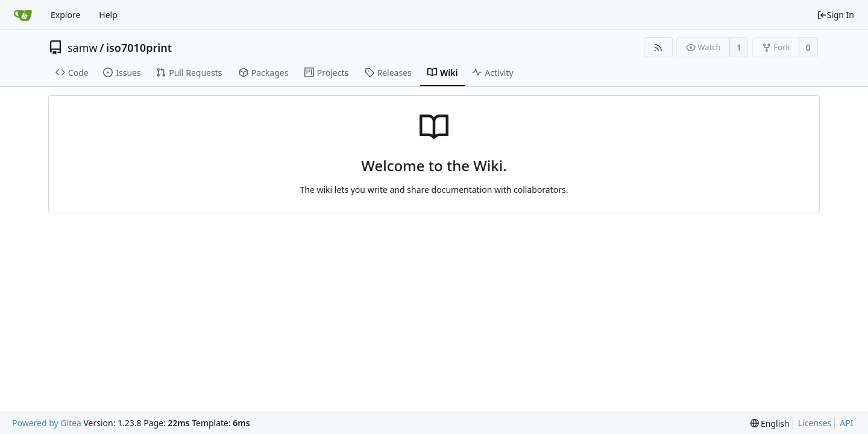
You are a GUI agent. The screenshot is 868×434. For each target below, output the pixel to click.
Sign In (835, 15)
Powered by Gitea (47, 423)
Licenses (815, 423)
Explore (65, 15)
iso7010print (139, 48)
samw (83, 48)
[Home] (23, 15)
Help (108, 15)
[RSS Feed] (658, 47)
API (846, 423)
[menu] (770, 423)
